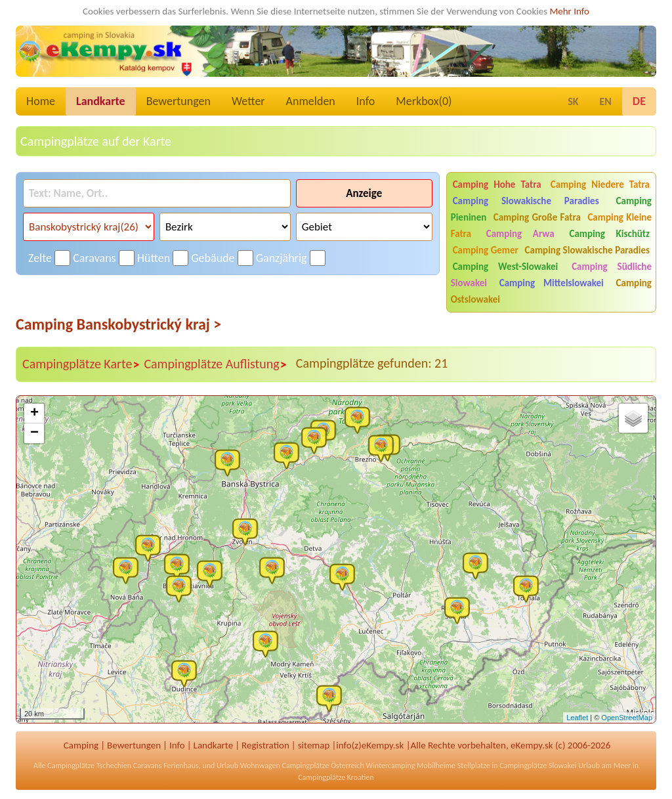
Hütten (154, 258)
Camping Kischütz (609, 234)
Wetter (248, 101)
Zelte (40, 258)
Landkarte (101, 101)
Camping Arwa (520, 234)
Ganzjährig (282, 258)
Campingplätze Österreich (323, 766)
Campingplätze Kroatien (336, 777)
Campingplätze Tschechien (89, 766)
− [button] (34, 433)
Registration (265, 745)
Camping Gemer (486, 250)
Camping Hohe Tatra (497, 184)
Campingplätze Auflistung (215, 364)
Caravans (94, 258)
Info (366, 101)
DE (639, 101)
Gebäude (213, 258)
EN (606, 101)
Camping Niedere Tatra (600, 184)
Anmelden (311, 101)
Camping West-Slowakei (506, 267)
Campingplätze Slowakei (538, 766)
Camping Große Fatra (537, 217)
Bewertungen (178, 101)
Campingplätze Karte (81, 364)
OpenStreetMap (627, 718)
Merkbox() (424, 101)
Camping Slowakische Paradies (526, 201)
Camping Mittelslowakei (552, 283)
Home (41, 101)
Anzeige (364, 193)
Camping (81, 745)
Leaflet (577, 718)
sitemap (314, 745)
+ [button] (34, 414)
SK (573, 101)
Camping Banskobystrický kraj (118, 324)
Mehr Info (569, 11)
